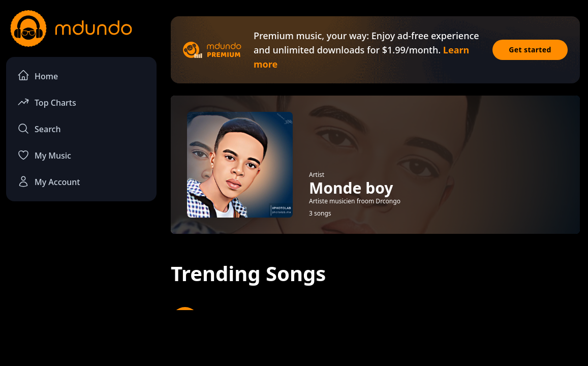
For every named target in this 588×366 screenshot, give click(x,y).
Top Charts (47, 102)
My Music (44, 155)
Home (38, 75)
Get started (530, 50)
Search (39, 129)
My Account (49, 181)
